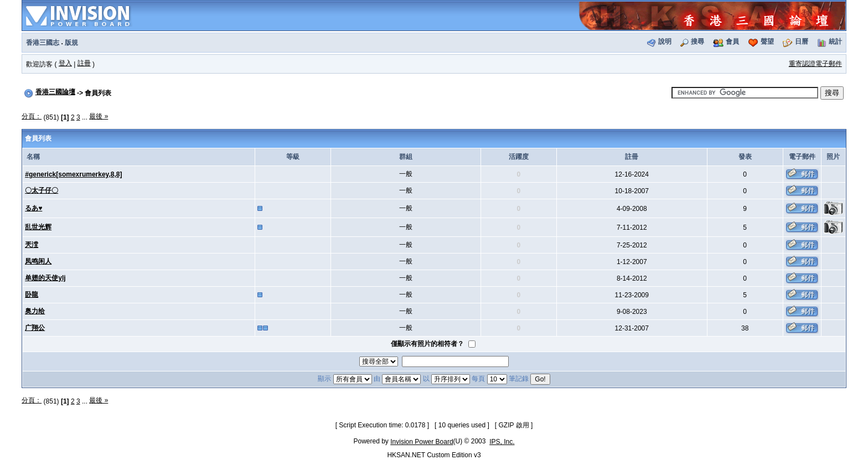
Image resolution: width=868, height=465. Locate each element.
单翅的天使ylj (45, 278)
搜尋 (697, 42)
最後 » (99, 116)
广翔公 (35, 328)
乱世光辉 (38, 227)
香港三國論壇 (55, 92)
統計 (835, 42)
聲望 (767, 42)
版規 (71, 43)
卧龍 (32, 294)
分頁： (32, 116)
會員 (732, 42)
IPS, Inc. (502, 442)
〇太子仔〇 (42, 190)
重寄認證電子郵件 (815, 64)
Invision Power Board (422, 442)
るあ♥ (33, 208)
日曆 (802, 42)
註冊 (84, 63)
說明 (665, 42)
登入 (65, 63)
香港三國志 (43, 43)
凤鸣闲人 (38, 261)
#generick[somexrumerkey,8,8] (73, 174)
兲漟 (32, 245)
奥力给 (35, 311)
